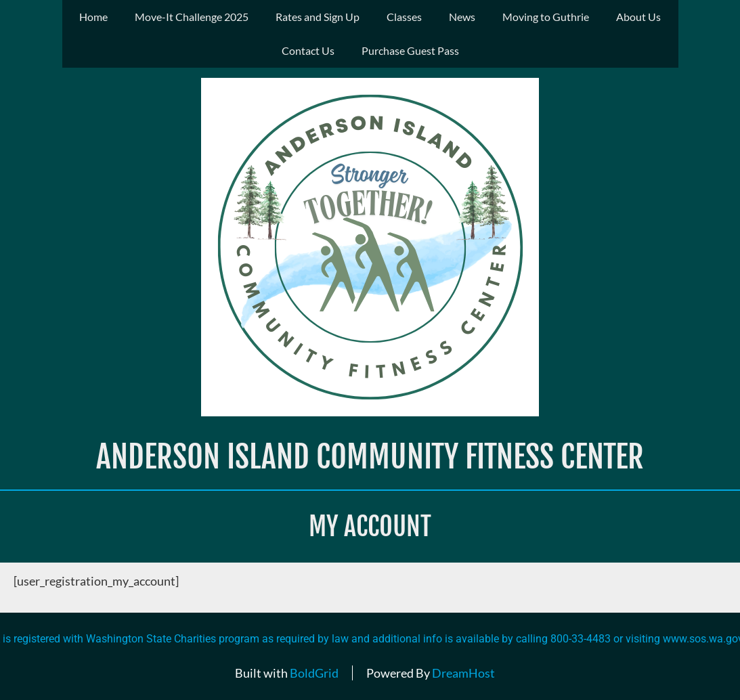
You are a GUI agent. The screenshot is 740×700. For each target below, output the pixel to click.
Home (93, 17)
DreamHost (463, 673)
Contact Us (308, 50)
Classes (404, 17)
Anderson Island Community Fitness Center (370, 457)
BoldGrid (314, 673)
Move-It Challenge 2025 (192, 17)
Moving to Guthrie (546, 17)
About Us (638, 17)
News (462, 17)
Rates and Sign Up (318, 17)
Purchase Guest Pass (410, 50)
